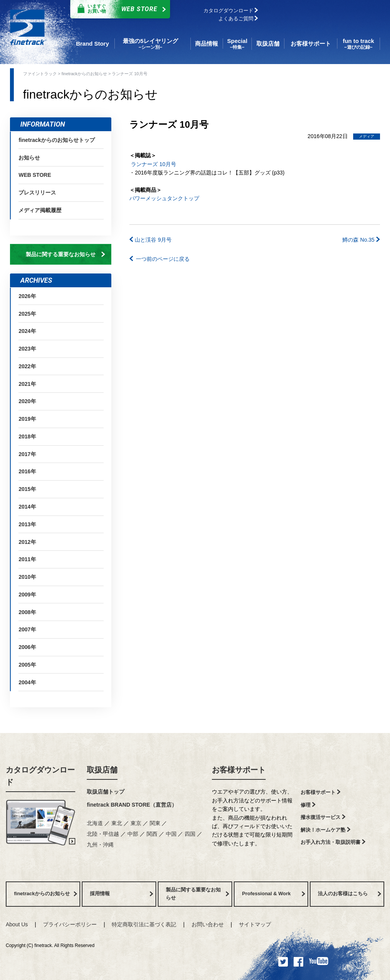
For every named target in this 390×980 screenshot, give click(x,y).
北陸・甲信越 (104, 834)
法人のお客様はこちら (349, 894)
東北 (117, 823)
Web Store (118, 9)
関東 (156, 823)
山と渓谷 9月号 (150, 240)
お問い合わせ (208, 924)
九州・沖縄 (100, 845)
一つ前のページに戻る (159, 259)
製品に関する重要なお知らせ (65, 254)
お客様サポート (239, 770)
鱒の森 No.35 (361, 240)
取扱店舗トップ (106, 792)
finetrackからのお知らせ (85, 74)
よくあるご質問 (238, 19)
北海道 (96, 823)
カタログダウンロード (231, 11)
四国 (191, 834)
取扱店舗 (102, 770)
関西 (153, 834)
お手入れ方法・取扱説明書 (333, 842)
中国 (172, 834)
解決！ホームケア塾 (326, 830)
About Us (17, 924)
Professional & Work (273, 894)
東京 (137, 823)
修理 (308, 805)
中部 (134, 834)
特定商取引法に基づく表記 (144, 924)
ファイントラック (40, 74)
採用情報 (121, 894)
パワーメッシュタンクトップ (164, 198)
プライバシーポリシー (70, 924)
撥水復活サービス (323, 817)
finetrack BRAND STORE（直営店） (132, 805)
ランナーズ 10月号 (153, 164)
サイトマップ (255, 924)
